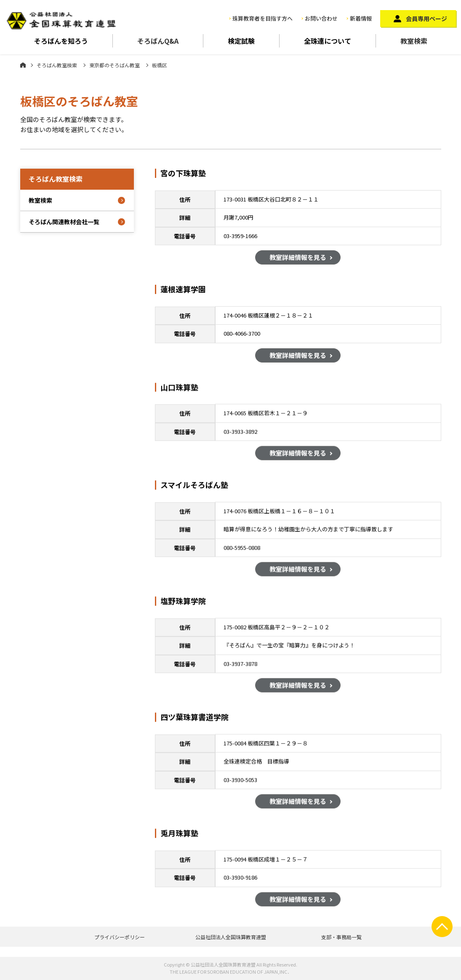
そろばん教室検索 (57, 65)
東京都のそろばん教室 (115, 65)
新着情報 (361, 18)
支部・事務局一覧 (341, 937)
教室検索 (414, 41)
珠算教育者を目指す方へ (262, 18)
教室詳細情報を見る (298, 259)
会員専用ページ (426, 19)
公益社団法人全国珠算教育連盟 (231, 937)
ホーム (23, 65)
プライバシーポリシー (120, 937)
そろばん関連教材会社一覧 (64, 222)
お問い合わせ (321, 18)
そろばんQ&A (158, 41)
